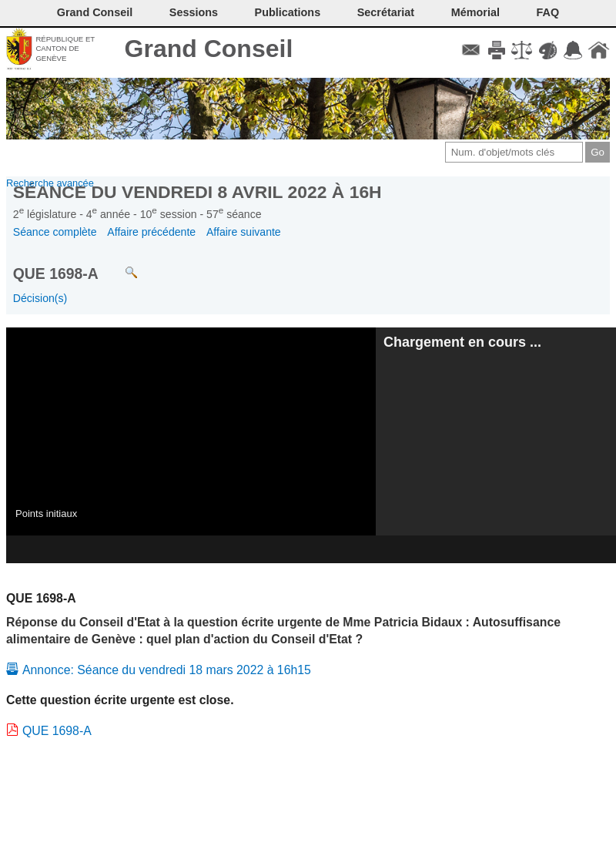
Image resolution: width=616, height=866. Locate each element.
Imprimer (496, 50)
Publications (288, 12)
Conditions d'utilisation (522, 50)
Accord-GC (573, 50)
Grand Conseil (209, 49)
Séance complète (55, 232)
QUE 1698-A (57, 731)
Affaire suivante (244, 232)
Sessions (194, 12)
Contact (471, 50)
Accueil (599, 50)
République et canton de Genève (65, 49)
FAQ (548, 12)
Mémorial (475, 12)
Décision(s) (40, 298)
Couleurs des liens (548, 50)
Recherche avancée (50, 183)
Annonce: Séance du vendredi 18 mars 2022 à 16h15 (167, 670)
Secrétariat (386, 12)
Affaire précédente (151, 232)
